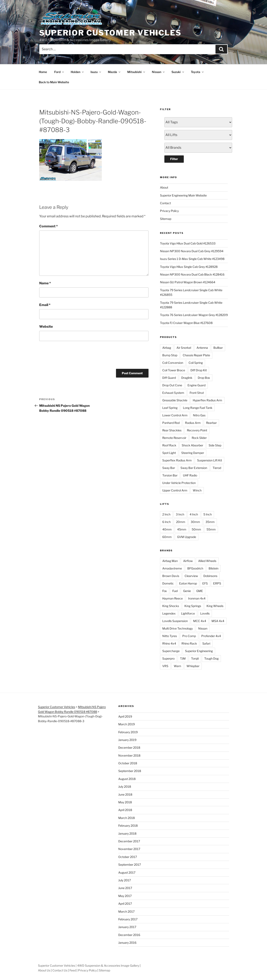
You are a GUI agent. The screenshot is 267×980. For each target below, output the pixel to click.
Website (46, 327)
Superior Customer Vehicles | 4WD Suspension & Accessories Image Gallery (89, 966)
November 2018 (129, 755)
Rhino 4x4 (169, 643)
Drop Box (204, 378)
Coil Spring (196, 363)
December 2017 (129, 841)
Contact (165, 203)
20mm (181, 522)
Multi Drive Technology (178, 628)
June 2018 (125, 794)
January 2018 (127, 833)
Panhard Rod (171, 423)
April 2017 (125, 904)
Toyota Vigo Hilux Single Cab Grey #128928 (189, 267)
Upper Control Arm (175, 490)
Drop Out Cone (172, 385)
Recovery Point (197, 430)
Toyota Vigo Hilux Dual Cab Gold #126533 (188, 243)
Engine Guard (196, 385)
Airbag (167, 348)
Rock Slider (199, 438)
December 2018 (129, 748)
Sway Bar (169, 468)
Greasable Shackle (175, 400)
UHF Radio (190, 475)
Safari (206, 643)
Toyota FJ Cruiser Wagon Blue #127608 (186, 323)
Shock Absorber (192, 445)
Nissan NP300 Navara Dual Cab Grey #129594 (192, 251)
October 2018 (128, 763)
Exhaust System (173, 393)
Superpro (168, 658)
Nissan (159, 72)
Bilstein (213, 568)
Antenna (202, 348)
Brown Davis (171, 576)
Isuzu (96, 72)
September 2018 (130, 771)
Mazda (114, 72)
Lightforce (188, 613)
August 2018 (127, 779)
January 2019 (127, 740)
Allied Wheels (207, 561)
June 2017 (125, 888)
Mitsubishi (136, 72)
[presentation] (71, 354)
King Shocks (171, 606)
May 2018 (125, 802)
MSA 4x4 (218, 621)
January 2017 (127, 927)
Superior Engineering (199, 651)
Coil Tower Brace (174, 370)
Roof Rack (169, 445)
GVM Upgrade (187, 537)
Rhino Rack (189, 643)
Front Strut (197, 393)
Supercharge (171, 651)
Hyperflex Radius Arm (207, 400)
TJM (183, 658)
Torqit (195, 658)
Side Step (215, 445)
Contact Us (60, 970)
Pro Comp (189, 636)
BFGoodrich (195, 568)
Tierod (217, 468)
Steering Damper (193, 453)
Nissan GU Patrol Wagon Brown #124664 (188, 282)
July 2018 (125, 787)
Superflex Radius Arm (177, 460)
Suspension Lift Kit (210, 460)
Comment (48, 226)
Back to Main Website (54, 82)
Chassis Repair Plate (196, 355)
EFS (205, 583)
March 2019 (127, 724)
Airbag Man (170, 561)
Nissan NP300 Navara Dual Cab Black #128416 (192, 274)
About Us (44, 970)
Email (45, 305)
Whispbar (193, 666)
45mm (182, 529)
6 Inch (166, 522)
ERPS (217, 583)
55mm (211, 529)
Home (43, 72)
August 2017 (127, 872)
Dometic (168, 583)
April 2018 (125, 810)
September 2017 (130, 865)
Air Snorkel (184, 348)
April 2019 (125, 716)
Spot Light (169, 453)
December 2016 (129, 935)
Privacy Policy (169, 211)
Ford (59, 72)
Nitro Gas (199, 415)
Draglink (187, 378)
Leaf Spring (170, 408)
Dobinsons (210, 576)
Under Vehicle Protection (179, 483)
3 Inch (180, 514)
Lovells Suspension (175, 621)
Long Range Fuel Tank (198, 408)
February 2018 (128, 826)
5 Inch (208, 514)
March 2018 (127, 818)
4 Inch (194, 514)
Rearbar (211, 423)
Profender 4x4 (211, 636)
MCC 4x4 (200, 621)
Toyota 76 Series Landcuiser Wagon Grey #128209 (194, 315)
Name (45, 283)
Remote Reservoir (174, 438)
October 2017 (128, 857)
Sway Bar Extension (194, 468)
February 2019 (128, 732)
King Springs (193, 606)
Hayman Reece (173, 598)
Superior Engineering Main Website (183, 195)
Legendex (169, 613)
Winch (197, 490)
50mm (196, 529)
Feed (73, 970)
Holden (77, 72)
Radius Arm (193, 423)
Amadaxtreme (172, 568)
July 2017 (125, 880)
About (164, 187)
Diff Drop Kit (199, 370)
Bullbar (218, 348)
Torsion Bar (170, 475)
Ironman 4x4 (197, 598)
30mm (195, 522)
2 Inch (166, 514)
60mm (167, 537)
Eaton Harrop (188, 583)
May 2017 (125, 896)
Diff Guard (169, 378)
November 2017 (129, 849)
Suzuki (178, 72)
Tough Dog (211, 658)
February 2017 (128, 919)
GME (200, 591)
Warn (177, 666)
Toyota (198, 72)
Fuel (175, 591)
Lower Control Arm (175, 415)
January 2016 (127, 943)
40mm (167, 529)
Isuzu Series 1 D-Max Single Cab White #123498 (192, 259)
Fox (165, 591)
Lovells (205, 613)
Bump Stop (170, 355)
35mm (210, 522)
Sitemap (166, 219)
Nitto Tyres (170, 636)
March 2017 (126, 911)
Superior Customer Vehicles (110, 33)
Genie (187, 591)
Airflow (188, 561)
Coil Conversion (173, 363)
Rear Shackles (172, 430)
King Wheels (215, 606)
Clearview (191, 576)
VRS (165, 666)
